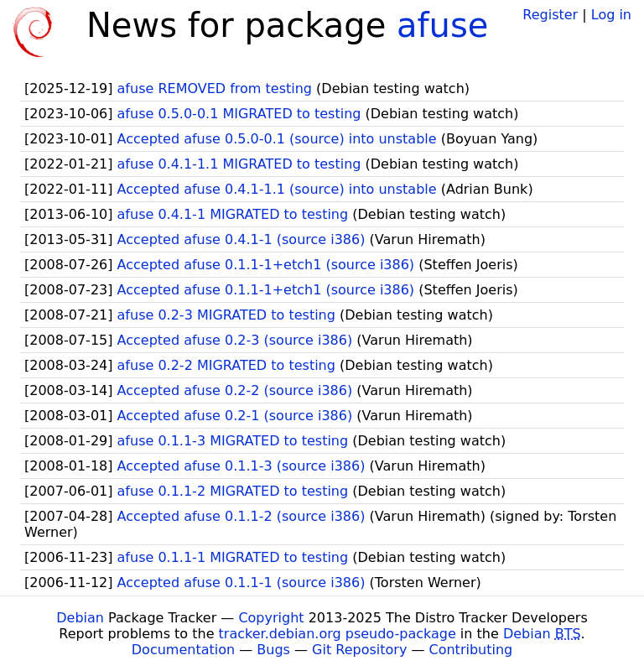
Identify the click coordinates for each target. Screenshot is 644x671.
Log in (611, 15)
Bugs (273, 650)
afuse (442, 25)
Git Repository (359, 650)
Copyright (271, 618)
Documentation (183, 650)
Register (550, 15)
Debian (80, 618)
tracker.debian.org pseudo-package (338, 634)
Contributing (471, 650)
